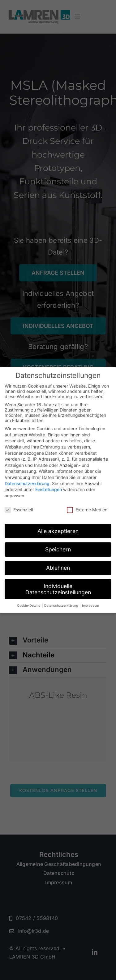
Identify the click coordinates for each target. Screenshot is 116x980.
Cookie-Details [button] (29, 606)
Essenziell (19, 510)
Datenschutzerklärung (27, 483)
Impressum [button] (90, 606)
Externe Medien (87, 510)
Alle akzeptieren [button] (58, 531)
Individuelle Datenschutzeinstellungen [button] (58, 589)
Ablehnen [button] (58, 568)
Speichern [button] (58, 549)
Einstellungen (49, 489)
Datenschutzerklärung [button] (62, 606)
